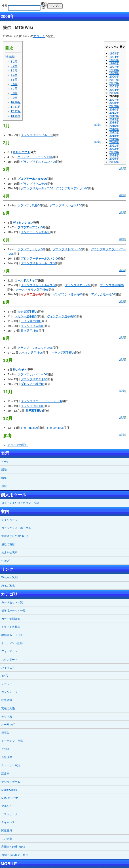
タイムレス (8, 822)
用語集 (5, 733)
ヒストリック (9, 814)
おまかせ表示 (9, 552)
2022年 (114, 149)
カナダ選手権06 (28, 312)
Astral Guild (8, 586)
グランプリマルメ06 (78, 285)
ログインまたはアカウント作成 (20, 503)
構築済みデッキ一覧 (13, 611)
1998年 (114, 70)
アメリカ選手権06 (103, 294)
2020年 (114, 142)
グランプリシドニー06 (32, 374)
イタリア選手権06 (33, 294)
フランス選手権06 (112, 285)
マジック (39, 36)
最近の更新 (8, 544)
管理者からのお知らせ (15, 536)
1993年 (114, 53)
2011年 (114, 113)
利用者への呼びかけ (13, 847)
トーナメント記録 (12, 643)
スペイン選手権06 (31, 353)
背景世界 (7, 757)
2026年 (114, 162)
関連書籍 (7, 831)
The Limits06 (55, 428)
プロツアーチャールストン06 (40, 259)
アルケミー (8, 806)
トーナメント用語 (12, 741)
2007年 (114, 100)
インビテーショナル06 (36, 232)
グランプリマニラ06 (34, 184)
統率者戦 (7, 700)
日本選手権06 (30, 331)
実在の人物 (8, 708)
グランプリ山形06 (33, 406)
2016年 (114, 129)
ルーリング (8, 725)
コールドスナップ (26, 280)
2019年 (114, 139)
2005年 (114, 93)
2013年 (114, 119)
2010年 (114, 109)
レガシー (7, 684)
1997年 (114, 67)
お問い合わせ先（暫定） (16, 855)
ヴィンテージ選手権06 (62, 316)
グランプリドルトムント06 (38, 162)
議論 (4, 470)
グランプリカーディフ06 (37, 188)
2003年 (114, 86)
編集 (97, 125)
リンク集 (7, 839)
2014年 (114, 122)
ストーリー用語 (11, 765)
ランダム (55, 6)
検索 (43, 5)
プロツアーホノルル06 (32, 179)
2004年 (114, 90)
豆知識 (5, 749)
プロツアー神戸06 (33, 384)
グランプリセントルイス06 (38, 285)
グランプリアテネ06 (34, 379)
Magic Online (9, 790)
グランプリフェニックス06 (35, 348)
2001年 (114, 80)
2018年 (114, 136)
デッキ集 (7, 716)
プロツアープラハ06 (31, 227)
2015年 (114, 126)
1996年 (114, 63)
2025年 (114, 159)
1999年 (114, 73)
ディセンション (23, 223)
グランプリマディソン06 (72, 188)
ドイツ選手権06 (31, 321)
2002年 (114, 83)
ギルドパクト (21, 152)
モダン (5, 676)
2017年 (114, 132)
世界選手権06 (34, 411)
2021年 (114, 146)
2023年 (114, 152)
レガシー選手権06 (26, 316)
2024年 (114, 155)
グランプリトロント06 (68, 249)
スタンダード (9, 660)
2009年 (114, 106)
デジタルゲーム (11, 782)
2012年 (114, 116)
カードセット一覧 (12, 602)
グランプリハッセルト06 (37, 135)
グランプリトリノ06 (31, 249)
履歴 (4, 486)
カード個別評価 (11, 619)
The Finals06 (29, 428)
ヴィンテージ (9, 692)
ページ (5, 462)
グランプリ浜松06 (29, 205)
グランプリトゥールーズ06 (38, 263)
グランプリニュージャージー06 (41, 401)
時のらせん (20, 370)
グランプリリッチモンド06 (35, 157)
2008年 (114, 103)
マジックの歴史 (18, 445)
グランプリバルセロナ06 (66, 205)
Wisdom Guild (10, 578)
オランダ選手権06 (63, 353)
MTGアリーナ (10, 798)
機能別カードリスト (13, 635)
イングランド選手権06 (68, 294)
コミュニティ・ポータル (16, 528)
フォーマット (9, 651)
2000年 (114, 77)
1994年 (114, 57)
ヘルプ (5, 561)
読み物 (5, 773)
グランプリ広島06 (33, 326)
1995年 (114, 60)
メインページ (9, 520)
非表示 (10, 57)
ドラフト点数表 (11, 627)
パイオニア (8, 668)
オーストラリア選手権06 (32, 290)
